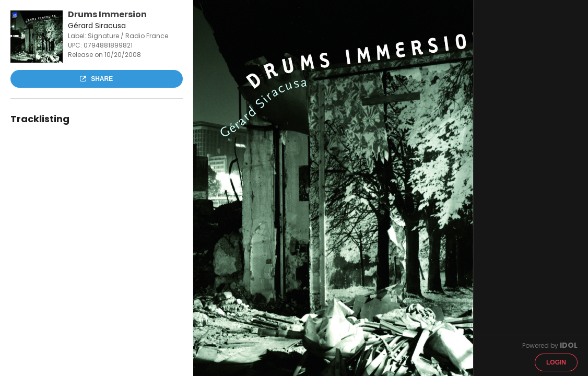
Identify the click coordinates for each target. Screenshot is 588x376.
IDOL (569, 345)
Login (556, 362)
